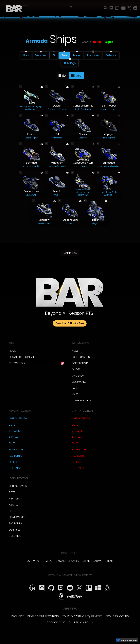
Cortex (97, 42)
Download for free (22, 357)
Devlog (47, 561)
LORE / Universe (81, 357)
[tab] (62, 76)
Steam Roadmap (93, 561)
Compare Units (81, 400)
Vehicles (14, 431)
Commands (79, 382)
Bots (12, 425)
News (75, 351)
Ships (12, 443)
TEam (110, 561)
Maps (75, 394)
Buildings (15, 468)
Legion (109, 42)
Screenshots (80, 363)
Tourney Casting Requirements (82, 616)
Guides (76, 369)
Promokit (18, 616)
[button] (71, 7)
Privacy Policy (84, 622)
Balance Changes (67, 561)
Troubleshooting (117, 616)
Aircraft (15, 437)
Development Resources (43, 616)
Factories (15, 456)
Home (12, 351)
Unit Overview (18, 418)
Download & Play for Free (70, 323)
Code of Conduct (59, 622)
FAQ (74, 388)
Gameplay (78, 376)
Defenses (15, 462)
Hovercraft (17, 450)
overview (33, 561)
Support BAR (17, 363)
